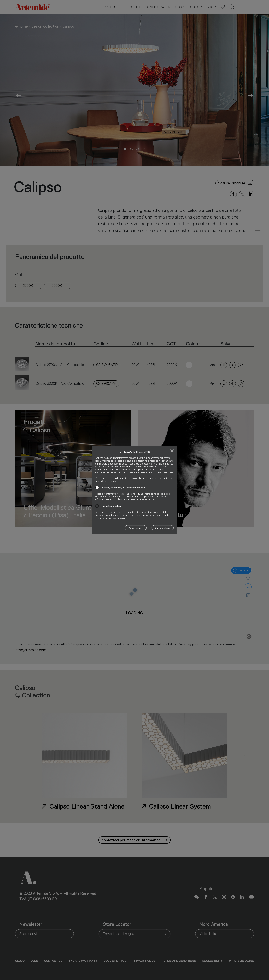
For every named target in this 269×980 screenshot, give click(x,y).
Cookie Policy (109, 481)
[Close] (172, 451)
